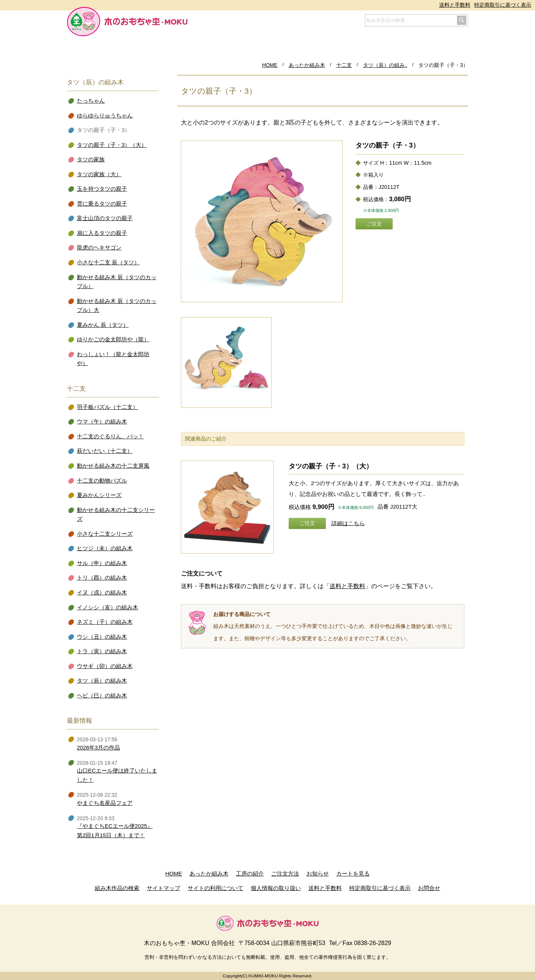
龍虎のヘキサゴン (99, 248)
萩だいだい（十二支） (105, 451)
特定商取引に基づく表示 (503, 5)
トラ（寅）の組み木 (102, 651)
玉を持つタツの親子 (102, 189)
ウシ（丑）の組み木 (102, 637)
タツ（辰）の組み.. (385, 65)
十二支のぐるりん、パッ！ (110, 436)
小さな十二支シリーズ (105, 534)
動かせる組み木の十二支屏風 (113, 466)
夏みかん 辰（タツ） (103, 325)
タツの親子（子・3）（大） (331, 466)
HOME (270, 65)
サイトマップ (163, 888)
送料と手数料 (455, 5)
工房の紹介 (250, 873)
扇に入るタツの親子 (102, 233)
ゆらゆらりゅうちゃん (105, 116)
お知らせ (318, 873)
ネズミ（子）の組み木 (105, 622)
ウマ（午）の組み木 (102, 422)
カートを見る (353, 873)
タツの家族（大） (99, 174)
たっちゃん (91, 101)
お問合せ (429, 888)
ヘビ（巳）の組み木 (102, 696)
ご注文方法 (285, 873)
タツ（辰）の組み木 (102, 681)
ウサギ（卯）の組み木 (105, 666)
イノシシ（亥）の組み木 (108, 607)
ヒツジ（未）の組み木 (105, 548)
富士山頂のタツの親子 (105, 218)
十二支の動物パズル (102, 481)
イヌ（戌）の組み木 (102, 593)
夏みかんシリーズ (99, 495)
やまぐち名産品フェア (105, 803)
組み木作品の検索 (117, 888)
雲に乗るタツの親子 (102, 204)
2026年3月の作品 (98, 748)
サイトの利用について (215, 888)
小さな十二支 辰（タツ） (108, 262)
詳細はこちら (348, 523)
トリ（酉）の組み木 (102, 578)
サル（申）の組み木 (102, 563)
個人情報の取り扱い (276, 888)
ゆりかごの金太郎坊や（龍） (113, 339)
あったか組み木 (307, 65)
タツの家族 (91, 159)
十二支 (344, 65)
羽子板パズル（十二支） (108, 407)
